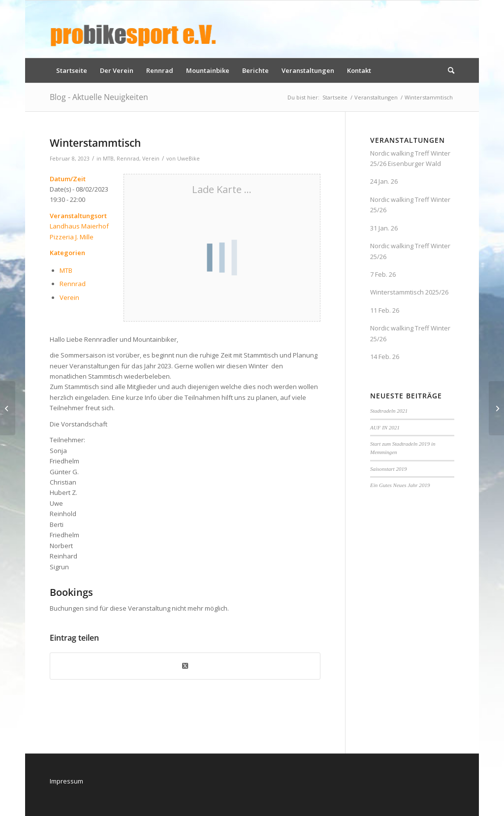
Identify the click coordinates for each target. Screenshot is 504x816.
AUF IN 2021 (385, 427)
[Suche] (448, 70)
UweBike (189, 159)
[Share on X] (185, 666)
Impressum (66, 781)
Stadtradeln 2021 (389, 411)
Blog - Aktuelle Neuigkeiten (99, 97)
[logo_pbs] (133, 29)
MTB (108, 159)
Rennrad (128, 159)
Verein (151, 159)
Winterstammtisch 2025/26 (409, 292)
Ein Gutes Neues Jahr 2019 (400, 485)
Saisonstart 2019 (389, 469)
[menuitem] (72, 70)
